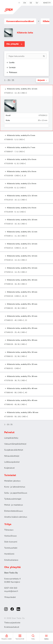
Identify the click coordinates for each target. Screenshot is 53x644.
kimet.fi (47, 3)
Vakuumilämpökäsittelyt (15, 444)
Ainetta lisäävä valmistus (16, 517)
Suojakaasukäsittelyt (14, 450)
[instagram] (6, 609)
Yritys (8, 524)
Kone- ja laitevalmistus (15, 487)
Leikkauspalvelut (12, 462)
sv (37, 3)
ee (31, 3)
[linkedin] (18, 609)
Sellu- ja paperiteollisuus (16, 493)
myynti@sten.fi (11, 591)
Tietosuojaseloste (12, 623)
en (25, 3)
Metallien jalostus (12, 481)
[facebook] (12, 609)
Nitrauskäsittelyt (12, 456)
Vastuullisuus (11, 536)
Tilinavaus (9, 530)
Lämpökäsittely (11, 438)
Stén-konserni (11, 542)
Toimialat (10, 475)
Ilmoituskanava (11, 560)
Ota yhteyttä (14, 44)
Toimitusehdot (11, 548)
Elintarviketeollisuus (13, 511)
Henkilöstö (9, 554)
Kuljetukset (9, 468)
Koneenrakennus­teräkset (20, 21)
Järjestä (42, 80)
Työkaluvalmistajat (13, 499)
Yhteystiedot (10, 597)
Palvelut (9, 432)
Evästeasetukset (12, 627)
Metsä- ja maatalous (14, 505)
